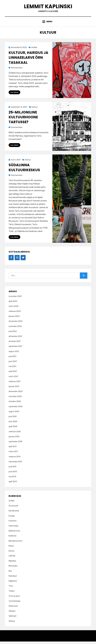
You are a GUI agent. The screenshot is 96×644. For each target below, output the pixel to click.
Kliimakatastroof (15, 543)
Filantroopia (13, 528)
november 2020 (15, 399)
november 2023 (15, 299)
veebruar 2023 (15, 314)
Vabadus (12, 614)
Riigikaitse (13, 583)
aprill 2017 (13, 449)
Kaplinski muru (14, 533)
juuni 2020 (13, 424)
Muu (10, 573)
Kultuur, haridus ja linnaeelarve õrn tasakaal (28, 60)
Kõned (11, 548)
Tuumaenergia (14, 604)
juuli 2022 (13, 334)
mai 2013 (12, 479)
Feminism (13, 523)
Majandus (12, 563)
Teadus (12, 594)
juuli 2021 (12, 359)
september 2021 (15, 349)
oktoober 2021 (15, 344)
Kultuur (35, 109)
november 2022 (15, 329)
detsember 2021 (15, 339)
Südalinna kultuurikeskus (24, 170)
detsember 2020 (16, 394)
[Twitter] (23, 260)
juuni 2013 (13, 474)
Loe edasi (14, 95)
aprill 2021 (13, 374)
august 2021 (14, 354)
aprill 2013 (13, 484)
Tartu (11, 588)
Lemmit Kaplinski (48, 7)
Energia (12, 518)
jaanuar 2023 (14, 319)
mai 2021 (12, 369)
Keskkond (12, 538)
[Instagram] (17, 260)
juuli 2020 (13, 419)
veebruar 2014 (14, 459)
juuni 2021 (13, 364)
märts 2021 (13, 379)
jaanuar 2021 (14, 389)
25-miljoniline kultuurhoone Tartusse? (23, 120)
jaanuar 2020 (14, 439)
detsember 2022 (16, 324)
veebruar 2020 (15, 434)
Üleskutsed (13, 609)
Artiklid (34, 50)
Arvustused (13, 508)
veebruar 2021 (14, 384)
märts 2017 (13, 454)
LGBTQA (12, 558)
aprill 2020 (13, 429)
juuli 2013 (12, 469)
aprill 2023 (13, 304)
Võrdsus (12, 624)
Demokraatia (14, 513)
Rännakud (13, 578)
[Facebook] (11, 260)
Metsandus (13, 569)
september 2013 (15, 464)
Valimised (12, 619)
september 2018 (15, 444)
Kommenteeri (17, 70)
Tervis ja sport (14, 599)
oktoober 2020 (15, 404)
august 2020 (14, 414)
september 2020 (16, 409)
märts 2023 (14, 309)
